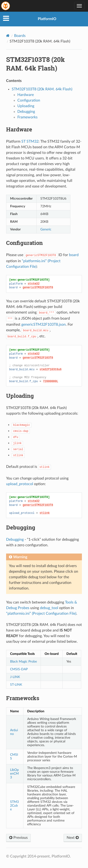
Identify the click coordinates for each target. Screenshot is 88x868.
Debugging (26, 112)
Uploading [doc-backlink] (20, 396)
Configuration (29, 100)
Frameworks (27, 117)
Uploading (26, 106)
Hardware (26, 95)
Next (73, 838)
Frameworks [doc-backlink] (23, 698)
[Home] (8, 36)
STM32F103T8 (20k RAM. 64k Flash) (42, 89)
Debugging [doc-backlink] (21, 527)
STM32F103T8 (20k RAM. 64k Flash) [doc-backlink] (35, 64)
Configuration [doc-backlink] (24, 243)
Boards (20, 36)
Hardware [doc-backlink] (19, 129)
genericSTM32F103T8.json (44, 325)
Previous (18, 838)
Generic (46, 229)
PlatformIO (47, 19)
